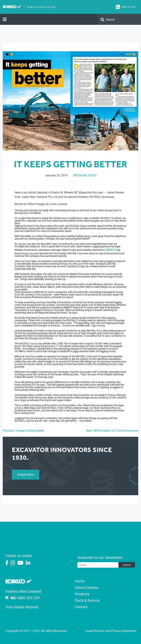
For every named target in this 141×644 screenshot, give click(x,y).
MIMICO (111, 250)
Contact (81, 607)
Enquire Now (26, 475)
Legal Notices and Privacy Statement (111, 631)
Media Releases (85, 175)
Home (80, 581)
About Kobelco (87, 588)
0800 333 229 (128, 7)
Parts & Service (87, 600)
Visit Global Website (22, 607)
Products (82, 594)
